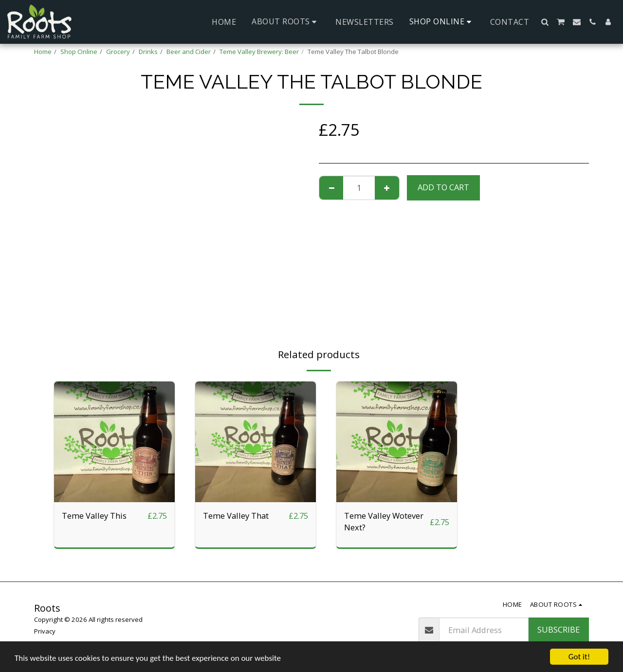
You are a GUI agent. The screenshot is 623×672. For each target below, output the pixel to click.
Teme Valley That (236, 516)
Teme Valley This (94, 516)
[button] (286, 22)
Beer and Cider (189, 52)
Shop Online (79, 52)
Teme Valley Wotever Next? (384, 522)
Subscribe (559, 629)
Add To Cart (443, 187)
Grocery (118, 52)
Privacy (45, 631)
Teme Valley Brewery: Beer (259, 52)
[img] (114, 442)
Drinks (148, 52)
